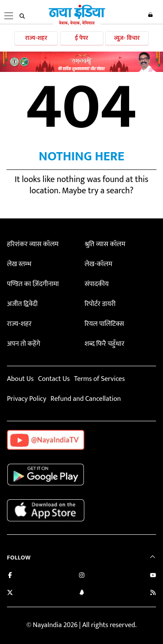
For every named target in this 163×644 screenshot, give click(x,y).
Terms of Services (99, 379)
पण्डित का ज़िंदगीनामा (33, 284)
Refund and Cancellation (86, 399)
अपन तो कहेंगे (23, 344)
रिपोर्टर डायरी (100, 304)
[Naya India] (77, 23)
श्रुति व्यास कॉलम (105, 244)
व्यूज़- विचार (127, 38)
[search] (22, 16)
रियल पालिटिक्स (104, 324)
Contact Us (54, 379)
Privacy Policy (27, 399)
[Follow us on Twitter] (10, 594)
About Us (20, 379)
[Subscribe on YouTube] (153, 576)
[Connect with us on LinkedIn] (82, 594)
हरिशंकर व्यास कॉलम (33, 244)
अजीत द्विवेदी (22, 304)
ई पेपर (81, 38)
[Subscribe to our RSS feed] (153, 594)
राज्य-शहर (36, 38)
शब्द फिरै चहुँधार (104, 344)
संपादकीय (96, 284)
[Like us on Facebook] (10, 576)
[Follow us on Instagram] (82, 576)
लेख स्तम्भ (19, 264)
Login (150, 15)
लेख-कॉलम (98, 264)
